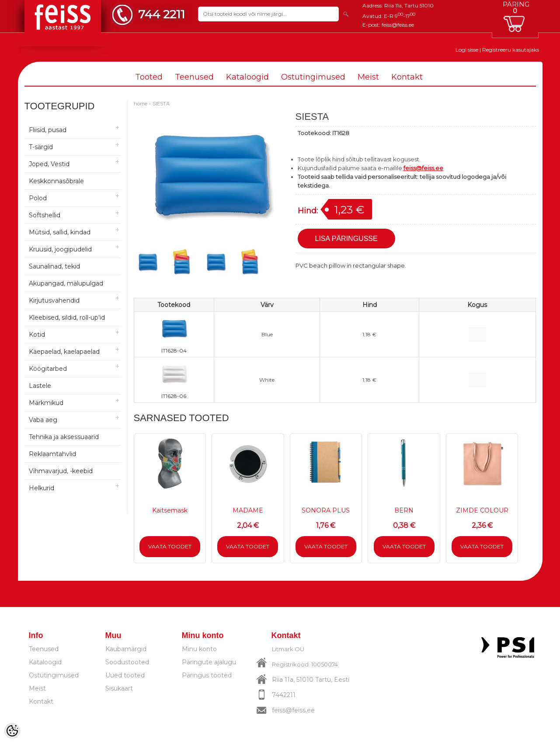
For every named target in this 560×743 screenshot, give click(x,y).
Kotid (37, 335)
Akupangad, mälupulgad (66, 283)
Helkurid (42, 488)
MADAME (248, 510)
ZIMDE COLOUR (482, 510)
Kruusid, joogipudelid (60, 249)
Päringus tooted (207, 675)
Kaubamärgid (126, 649)
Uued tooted (125, 675)
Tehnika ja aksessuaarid (64, 437)
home (141, 104)
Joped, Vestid (49, 164)
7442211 (284, 695)
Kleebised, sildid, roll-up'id (67, 317)
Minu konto (199, 649)
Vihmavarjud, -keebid (61, 471)
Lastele (40, 386)
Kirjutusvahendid (54, 300)
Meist (368, 77)
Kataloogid (247, 77)
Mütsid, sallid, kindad (60, 232)
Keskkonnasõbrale (56, 181)
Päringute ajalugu (209, 662)
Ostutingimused (313, 77)
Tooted (149, 77)
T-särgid (41, 147)
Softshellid (45, 215)
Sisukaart (119, 688)
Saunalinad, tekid (54, 266)
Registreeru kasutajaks (511, 50)
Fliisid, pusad (48, 130)
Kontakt (407, 77)
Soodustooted (127, 662)
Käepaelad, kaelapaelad (64, 352)
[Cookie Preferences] (12, 731)
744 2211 (162, 14)
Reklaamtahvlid (52, 454)
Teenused (194, 77)
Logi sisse (467, 50)
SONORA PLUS (326, 510)
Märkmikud (46, 403)
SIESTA (161, 104)
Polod (38, 198)
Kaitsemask (170, 510)
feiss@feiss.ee (398, 25)
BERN (404, 510)
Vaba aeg (43, 420)
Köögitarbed (48, 369)
